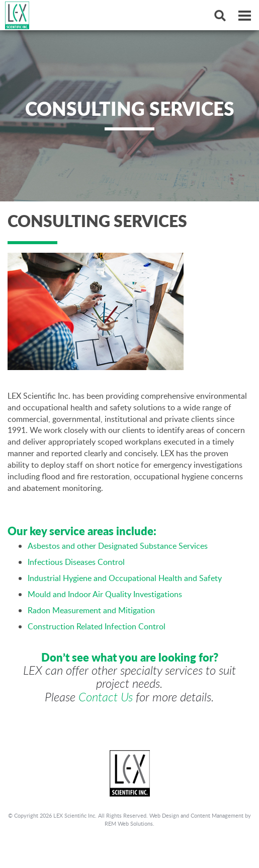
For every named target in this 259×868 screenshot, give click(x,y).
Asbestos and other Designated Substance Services (118, 546)
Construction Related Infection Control (97, 626)
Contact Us (106, 697)
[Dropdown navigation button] (244, 15)
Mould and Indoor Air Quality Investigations (105, 594)
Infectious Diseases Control (76, 562)
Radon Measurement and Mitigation (91, 610)
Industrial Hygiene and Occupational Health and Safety (125, 578)
